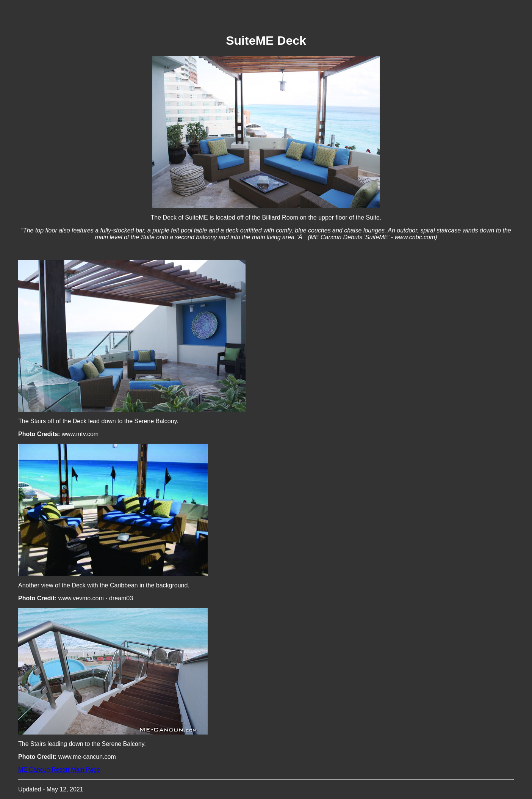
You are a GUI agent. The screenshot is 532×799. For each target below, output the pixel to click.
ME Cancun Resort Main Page (59, 770)
